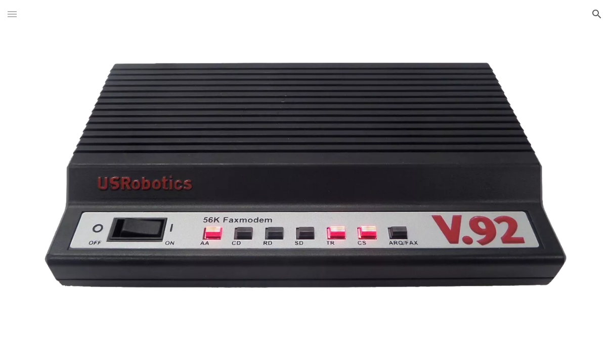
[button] (12, 14)
